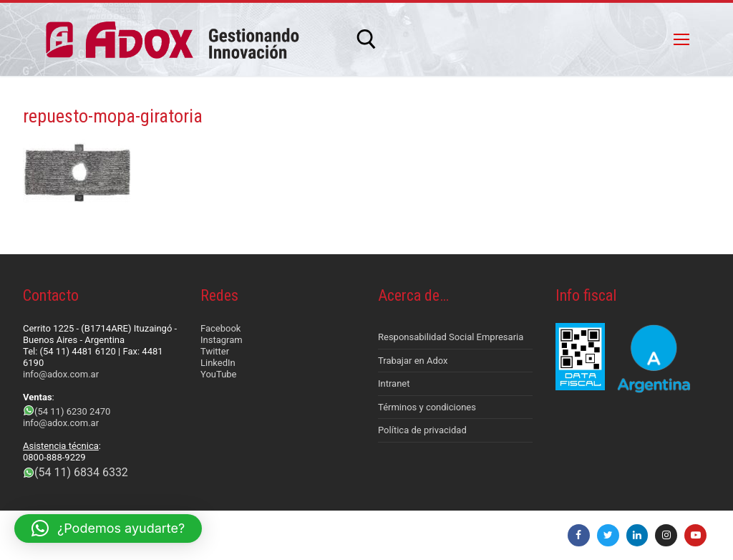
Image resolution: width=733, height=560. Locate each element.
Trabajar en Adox (413, 361)
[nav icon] (681, 39)
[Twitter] (608, 535)
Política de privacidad (422, 430)
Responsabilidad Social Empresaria (451, 337)
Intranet (394, 383)
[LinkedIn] (637, 535)
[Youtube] (695, 535)
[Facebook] (579, 535)
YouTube (219, 374)
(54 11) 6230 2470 (72, 411)
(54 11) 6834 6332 (81, 472)
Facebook (220, 328)
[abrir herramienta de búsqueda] (366, 39)
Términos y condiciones (427, 407)
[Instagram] (666, 535)
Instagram (222, 340)
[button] (108, 528)
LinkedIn (218, 363)
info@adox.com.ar (61, 374)
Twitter (215, 351)
